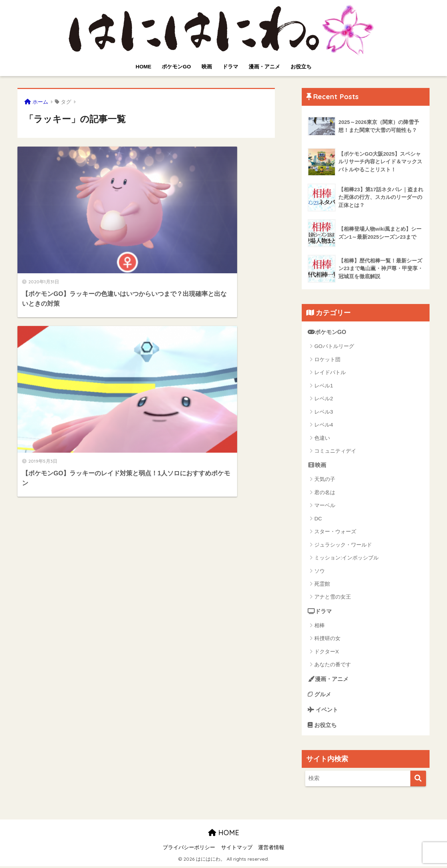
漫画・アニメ (264, 66)
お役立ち (301, 66)
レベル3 (324, 412)
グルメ (320, 695)
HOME (143, 66)
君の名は (325, 493)
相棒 (320, 626)
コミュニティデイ (335, 451)
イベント (324, 710)
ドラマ (230, 66)
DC (318, 519)
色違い (322, 438)
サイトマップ (237, 849)
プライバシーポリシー (189, 849)
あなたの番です (333, 665)
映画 (207, 66)
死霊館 (322, 584)
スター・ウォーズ (335, 532)
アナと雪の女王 (333, 597)
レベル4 (324, 425)
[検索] (418, 780)
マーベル (325, 506)
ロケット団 (327, 360)
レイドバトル (330, 373)
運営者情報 (271, 849)
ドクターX (327, 652)
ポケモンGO (176, 66)
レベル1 (324, 385)
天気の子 (325, 480)
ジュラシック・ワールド (343, 545)
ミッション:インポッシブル (346, 558)
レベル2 (324, 399)
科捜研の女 (327, 639)
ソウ (320, 571)
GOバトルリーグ (334, 346)
